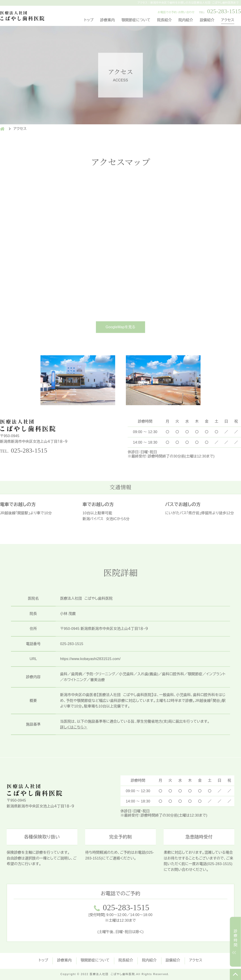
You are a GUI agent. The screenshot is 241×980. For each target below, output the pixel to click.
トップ (89, 20)
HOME (2, 129)
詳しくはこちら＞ (74, 727)
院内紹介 (186, 20)
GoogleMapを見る (120, 327)
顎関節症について (136, 20)
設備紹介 (207, 20)
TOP (235, 974)
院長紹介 (164, 20)
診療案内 (107, 20)
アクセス (228, 20)
